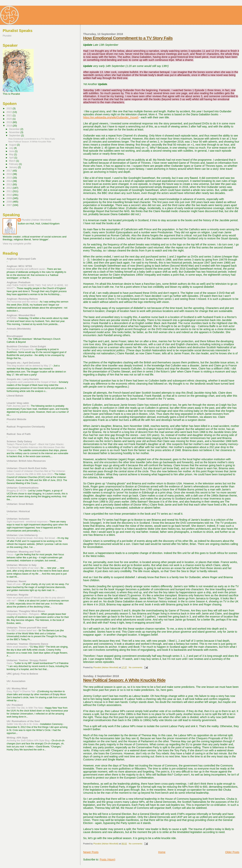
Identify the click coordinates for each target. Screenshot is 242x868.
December (15, 129)
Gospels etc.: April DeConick (23, 363)
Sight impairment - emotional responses (27, 522)
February (14, 164)
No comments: (136, 667)
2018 (9, 126)
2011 (9, 191)
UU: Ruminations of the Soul (23, 721)
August (13, 145)
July (11, 148)
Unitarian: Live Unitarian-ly (22, 535)
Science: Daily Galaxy (19, 441)
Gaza (10, 663)
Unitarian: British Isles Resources (26, 461)
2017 (9, 171)
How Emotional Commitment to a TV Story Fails (128, 38)
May (12, 154)
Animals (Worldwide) (19, 329)
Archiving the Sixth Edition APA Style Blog (28, 741)
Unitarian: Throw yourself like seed (27, 628)
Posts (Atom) (107, 859)
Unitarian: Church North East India (27, 468)
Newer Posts (91, 852)
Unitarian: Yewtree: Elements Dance (27, 644)
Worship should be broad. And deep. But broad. (31, 538)
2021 (9, 115)
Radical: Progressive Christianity (26, 427)
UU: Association (16, 681)
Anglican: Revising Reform (22, 299)
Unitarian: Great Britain (20, 504)
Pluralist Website (16, 419)
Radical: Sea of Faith (19, 434)
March (13, 161)
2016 (9, 174)
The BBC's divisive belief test (22, 631)
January (14, 167)
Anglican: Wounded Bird (21, 315)
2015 (9, 178)
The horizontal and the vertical (22, 302)
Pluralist (7, 36)
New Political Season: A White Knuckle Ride (124, 680)
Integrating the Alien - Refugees (23, 614)
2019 (9, 122)
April (12, 158)
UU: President (15, 705)
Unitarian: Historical (18, 511)
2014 (9, 181)
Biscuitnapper (15, 336)
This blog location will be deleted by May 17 (29, 366)
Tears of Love (14, 584)
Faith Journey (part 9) (18, 406)
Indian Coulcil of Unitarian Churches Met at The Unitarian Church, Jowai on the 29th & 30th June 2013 (36, 473)
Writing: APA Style (17, 738)
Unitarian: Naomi (16, 581)
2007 (9, 205)
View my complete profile (17, 244)
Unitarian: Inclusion (18, 519)
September (15, 136)
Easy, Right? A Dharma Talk (21, 691)
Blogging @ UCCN (17, 491)
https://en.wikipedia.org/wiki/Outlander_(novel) (111, 117)
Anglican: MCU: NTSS (19, 266)
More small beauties (17, 647)
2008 (9, 202)
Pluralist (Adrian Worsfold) (36, 220)
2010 (9, 195)
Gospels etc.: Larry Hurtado (23, 379)
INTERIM (12, 318)
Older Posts (232, 852)
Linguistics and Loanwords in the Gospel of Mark (32, 382)
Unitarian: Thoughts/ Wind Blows (26, 611)
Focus (10, 555)
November (15, 132)
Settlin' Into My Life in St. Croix (23, 724)
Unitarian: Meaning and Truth (23, 552)
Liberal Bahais (15, 396)
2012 (9, 188)
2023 (9, 108)
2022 (9, 112)
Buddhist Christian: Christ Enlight (26, 346)
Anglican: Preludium (18, 282)
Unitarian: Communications (22, 488)
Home (162, 852)
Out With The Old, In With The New (25, 708)
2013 (9, 184)
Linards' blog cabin (18, 403)
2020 (9, 119)
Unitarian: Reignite (17, 595)
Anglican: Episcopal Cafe (21, 259)
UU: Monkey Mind (17, 688)
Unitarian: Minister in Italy (22, 565)
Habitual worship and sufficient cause (26, 269)
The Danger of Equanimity (20, 349)
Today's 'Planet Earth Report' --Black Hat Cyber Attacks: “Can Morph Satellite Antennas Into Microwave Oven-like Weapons (36, 447)
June (12, 151)
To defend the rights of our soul (23, 568)
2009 (9, 198)
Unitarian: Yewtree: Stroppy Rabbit (27, 660)
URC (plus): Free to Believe (22, 674)
